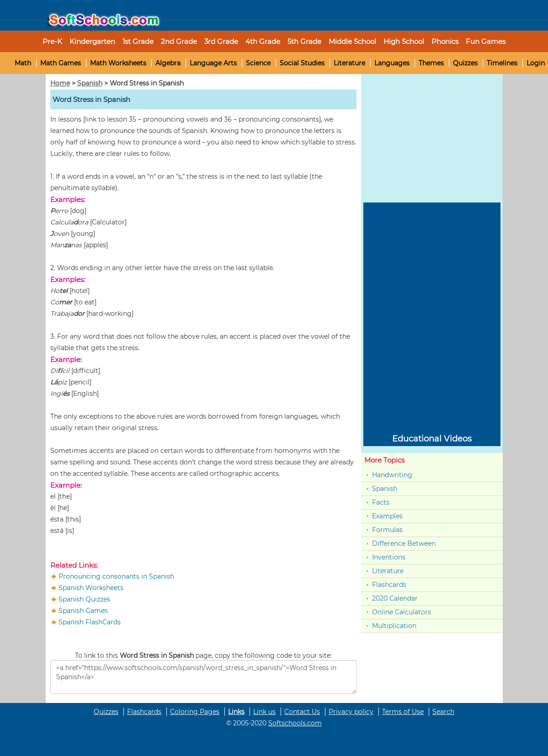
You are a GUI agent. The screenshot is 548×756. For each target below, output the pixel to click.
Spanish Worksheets (91, 588)
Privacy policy (351, 712)
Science (258, 63)
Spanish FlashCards (90, 622)
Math (23, 63)
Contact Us (302, 712)
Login (536, 63)
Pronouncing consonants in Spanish (116, 576)
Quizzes (465, 63)
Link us (264, 712)
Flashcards (389, 585)
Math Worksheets (118, 63)
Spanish (90, 83)
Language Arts (213, 63)
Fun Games (486, 41)
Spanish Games (83, 611)
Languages (392, 63)
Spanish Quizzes (84, 599)
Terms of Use (403, 712)
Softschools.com (295, 723)
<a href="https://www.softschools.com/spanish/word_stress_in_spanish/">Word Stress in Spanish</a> (203, 677)
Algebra (168, 63)
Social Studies (302, 63)
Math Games (61, 63)
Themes (431, 63)
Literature (349, 63)
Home (60, 83)
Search (443, 712)
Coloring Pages (195, 712)
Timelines (502, 63)
